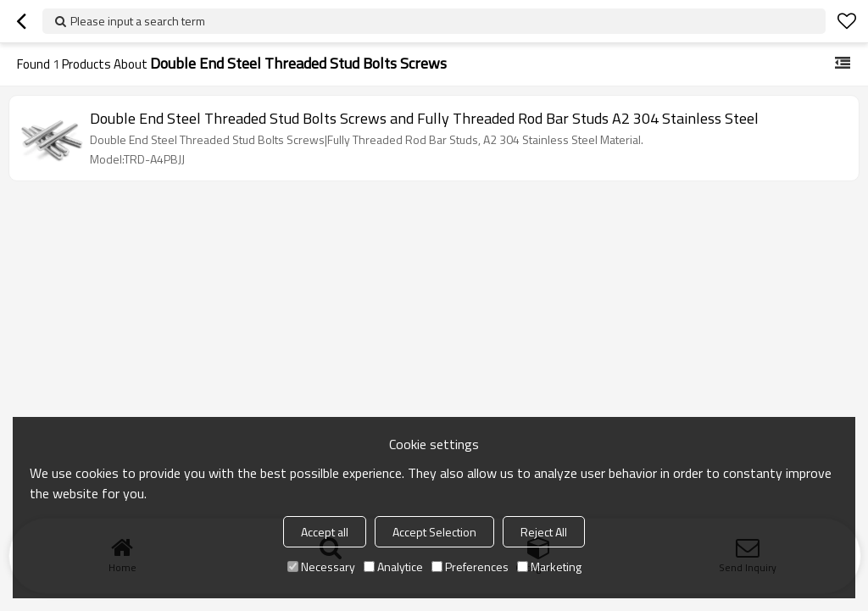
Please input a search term (138, 21)
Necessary (321, 567)
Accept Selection (434, 532)
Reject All (544, 532)
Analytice (393, 567)
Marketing (549, 567)
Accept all (325, 532)
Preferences (470, 567)
